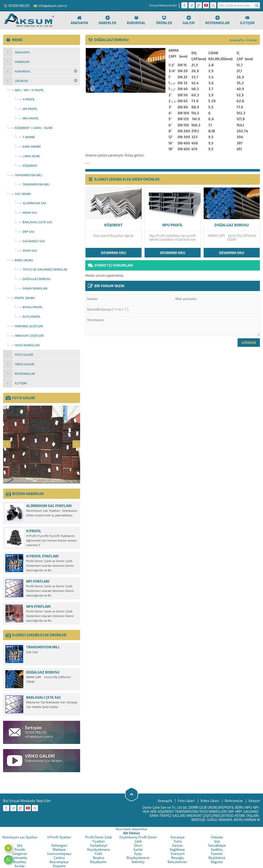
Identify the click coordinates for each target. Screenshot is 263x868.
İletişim (247, 20)
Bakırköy (138, 862)
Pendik (20, 850)
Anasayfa (79, 20)
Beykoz (99, 858)
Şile (20, 845)
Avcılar (20, 866)
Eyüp (138, 854)
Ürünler (164, 20)
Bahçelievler (177, 862)
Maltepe (59, 850)
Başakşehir (98, 862)
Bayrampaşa (59, 862)
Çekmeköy (20, 858)
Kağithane (177, 850)
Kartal (138, 850)
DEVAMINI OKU (114, 253)
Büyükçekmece (138, 858)
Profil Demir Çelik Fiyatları (98, 839)
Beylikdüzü (217, 858)
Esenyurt (178, 854)
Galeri (189, 20)
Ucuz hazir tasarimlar (131, 829)
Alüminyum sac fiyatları (20, 837)
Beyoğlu (178, 858)
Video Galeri (210, 801)
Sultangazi (59, 845)
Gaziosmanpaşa (59, 854)
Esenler (217, 854)
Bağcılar (217, 862)
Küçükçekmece (99, 850)
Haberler (107, 20)
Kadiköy (217, 850)
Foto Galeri (186, 801)
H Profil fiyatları (59, 837)
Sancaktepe (217, 845)
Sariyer (178, 845)
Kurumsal (136, 20)
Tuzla (178, 841)
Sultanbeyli (99, 845)
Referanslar (217, 20)
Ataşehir (59, 866)
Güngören (20, 854)
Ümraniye (177, 837)
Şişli (217, 841)
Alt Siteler (132, 833)
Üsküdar (217, 837)
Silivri (138, 845)
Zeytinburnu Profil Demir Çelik (138, 839)
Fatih (98, 854)
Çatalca (59, 858)
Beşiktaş (20, 862)
